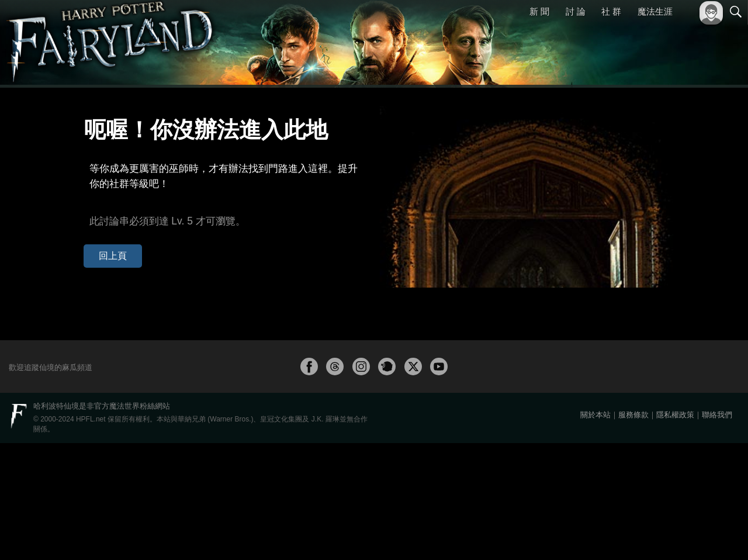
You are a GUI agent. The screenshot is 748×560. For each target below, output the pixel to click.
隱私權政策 (675, 532)
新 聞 (539, 11)
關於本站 (595, 532)
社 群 (611, 11)
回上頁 (104, 227)
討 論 (576, 11)
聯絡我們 (717, 532)
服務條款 (633, 532)
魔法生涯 (655, 11)
